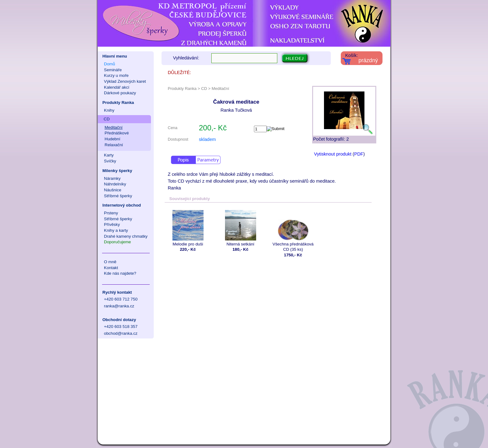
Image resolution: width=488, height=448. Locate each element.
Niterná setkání (240, 228)
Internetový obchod (122, 205)
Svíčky (110, 161)
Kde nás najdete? (120, 273)
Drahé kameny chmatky (126, 236)
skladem (207, 139)
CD (107, 119)
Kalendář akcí (117, 87)
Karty (109, 155)
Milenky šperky (117, 171)
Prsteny (111, 213)
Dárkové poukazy (120, 93)
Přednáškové (117, 133)
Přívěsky (112, 224)
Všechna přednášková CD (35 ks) (293, 231)
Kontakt (111, 268)
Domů (110, 64)
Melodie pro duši (188, 228)
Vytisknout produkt (333, 154)
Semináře (113, 70)
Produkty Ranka (118, 103)
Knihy (109, 110)
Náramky (112, 178)
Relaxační (114, 145)
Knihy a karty (116, 230)
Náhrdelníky (115, 184)
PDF (359, 154)
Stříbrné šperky (118, 196)
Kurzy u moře (116, 75)
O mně (110, 262)
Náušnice (113, 190)
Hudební (112, 139)
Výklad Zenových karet (125, 81)
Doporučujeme (117, 242)
